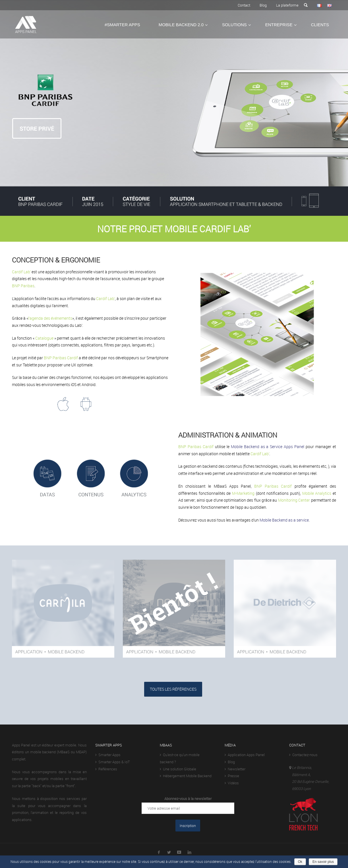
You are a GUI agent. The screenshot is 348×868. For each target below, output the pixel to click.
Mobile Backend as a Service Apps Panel (268, 447)
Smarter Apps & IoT (113, 762)
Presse (232, 776)
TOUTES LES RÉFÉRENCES (173, 689)
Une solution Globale (178, 769)
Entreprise (279, 25)
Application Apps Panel (245, 755)
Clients (320, 25)
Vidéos (232, 783)
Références (106, 769)
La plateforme (287, 5)
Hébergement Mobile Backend (186, 776)
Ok (300, 862)
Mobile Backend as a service (284, 520)
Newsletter (235, 769)
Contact (244, 5)
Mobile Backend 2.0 (181, 25)
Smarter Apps (108, 755)
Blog (263, 5)
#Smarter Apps (122, 25)
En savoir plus (323, 862)
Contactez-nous (303, 755)
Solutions (234, 25)
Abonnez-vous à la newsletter (188, 799)
